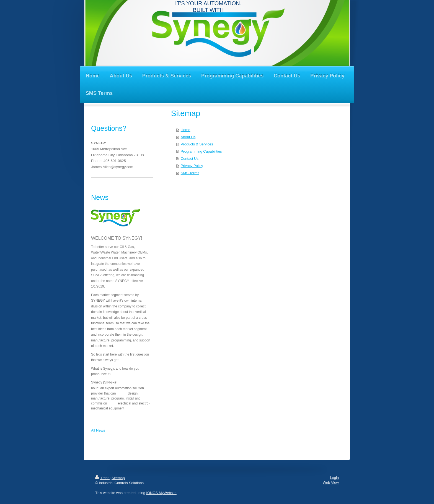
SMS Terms (190, 173)
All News (98, 430)
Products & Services (197, 144)
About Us (188, 137)
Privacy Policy (192, 166)
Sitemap (118, 478)
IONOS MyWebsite (161, 493)
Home (186, 130)
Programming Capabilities (201, 151)
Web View (331, 483)
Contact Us (190, 159)
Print (102, 478)
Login (334, 478)
